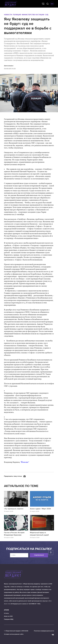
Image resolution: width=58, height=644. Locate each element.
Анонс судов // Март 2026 (40, 509)
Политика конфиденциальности (44, 631)
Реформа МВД (9, 619)
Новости (8, 15)
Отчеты (6, 613)
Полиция (17, 15)
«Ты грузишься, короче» (14, 509)
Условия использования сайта (14, 634)
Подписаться (39, 555)
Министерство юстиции (33, 15)
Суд (47, 15)
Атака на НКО (8, 616)
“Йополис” (25, 462)
